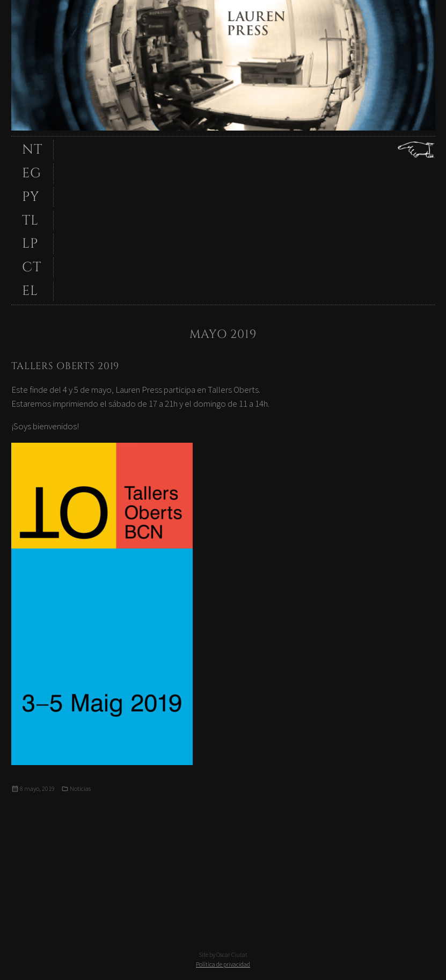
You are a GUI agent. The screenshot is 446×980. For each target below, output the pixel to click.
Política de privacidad (223, 964)
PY (31, 197)
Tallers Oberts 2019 (65, 366)
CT (32, 267)
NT (32, 150)
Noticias (80, 788)
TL (30, 221)
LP (30, 244)
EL (30, 291)
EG (32, 173)
